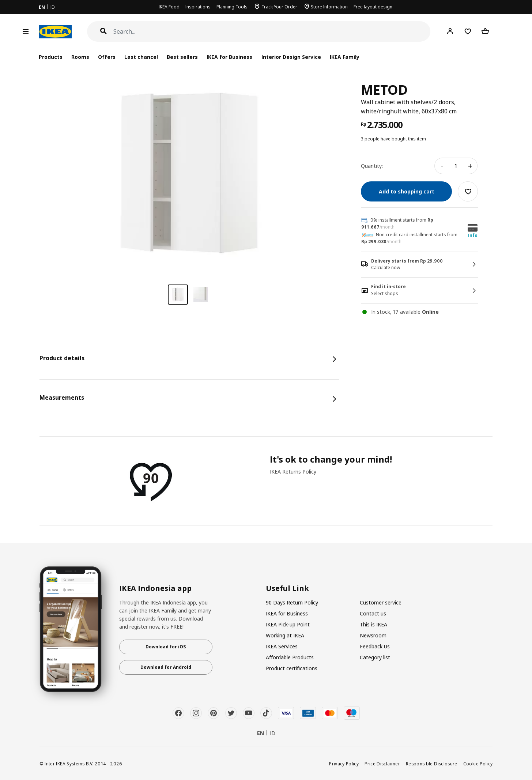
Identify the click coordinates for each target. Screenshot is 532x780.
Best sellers (182, 57)
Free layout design (373, 7)
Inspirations (198, 7)
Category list (375, 657)
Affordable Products (290, 657)
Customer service (381, 602)
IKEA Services (282, 646)
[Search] (272, 32)
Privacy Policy (344, 764)
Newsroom (373, 635)
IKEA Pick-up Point (288, 624)
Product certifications (292, 668)
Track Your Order (279, 7)
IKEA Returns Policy (293, 472)
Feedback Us (375, 646)
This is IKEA (373, 624)
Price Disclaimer (382, 764)
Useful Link (287, 588)
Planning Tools (232, 7)
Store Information (329, 7)
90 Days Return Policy (292, 602)
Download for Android (166, 667)
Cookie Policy (478, 764)
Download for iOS (166, 647)
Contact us (373, 613)
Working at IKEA (285, 635)
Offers (107, 57)
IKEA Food (169, 7)
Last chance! (141, 57)
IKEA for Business (229, 57)
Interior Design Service (291, 57)
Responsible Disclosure (432, 764)
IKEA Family (345, 57)
